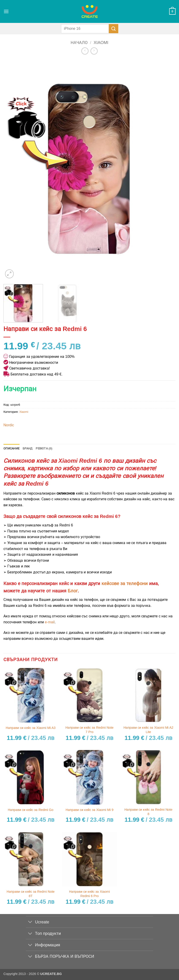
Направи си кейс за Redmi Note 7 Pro (89, 730)
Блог (73, 591)
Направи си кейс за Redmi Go (31, 810)
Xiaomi (101, 42)
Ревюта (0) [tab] (44, 448)
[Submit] (113, 29)
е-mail (50, 622)
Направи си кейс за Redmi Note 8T (31, 894)
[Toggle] (30, 922)
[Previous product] (94, 51)
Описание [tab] (11, 448)
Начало (79, 42)
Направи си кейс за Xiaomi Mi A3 (31, 728)
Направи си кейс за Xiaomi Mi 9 (89, 810)
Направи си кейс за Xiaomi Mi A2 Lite (148, 730)
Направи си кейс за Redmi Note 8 (148, 812)
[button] (6, 11)
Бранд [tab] (28, 448)
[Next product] (85, 51)
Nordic (9, 425)
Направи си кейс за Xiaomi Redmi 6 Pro (89, 894)
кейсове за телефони (125, 583)
